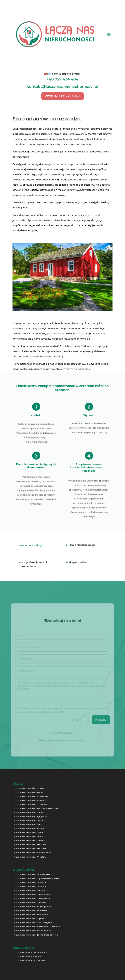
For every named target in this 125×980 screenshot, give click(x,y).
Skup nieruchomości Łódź (28, 825)
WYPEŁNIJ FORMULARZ (62, 96)
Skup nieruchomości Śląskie (29, 919)
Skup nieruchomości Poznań (29, 829)
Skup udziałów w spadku (28, 956)
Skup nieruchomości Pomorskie (31, 915)
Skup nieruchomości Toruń (29, 837)
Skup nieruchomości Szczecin (30, 849)
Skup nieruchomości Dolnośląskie (32, 874)
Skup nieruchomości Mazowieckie (32, 899)
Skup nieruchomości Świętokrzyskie (33, 923)
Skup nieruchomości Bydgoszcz (31, 817)
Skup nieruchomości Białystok (30, 800)
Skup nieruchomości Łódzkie (30, 891)
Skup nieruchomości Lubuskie (30, 886)
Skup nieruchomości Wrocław (30, 857)
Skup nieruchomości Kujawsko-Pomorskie (37, 878)
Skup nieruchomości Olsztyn (30, 841)
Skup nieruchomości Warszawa (31, 796)
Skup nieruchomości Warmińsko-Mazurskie (37, 927)
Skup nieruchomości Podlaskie (31, 911)
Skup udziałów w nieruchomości (31, 952)
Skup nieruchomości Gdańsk (30, 792)
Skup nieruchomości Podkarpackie (33, 907)
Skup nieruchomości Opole (29, 833)
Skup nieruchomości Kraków (29, 788)
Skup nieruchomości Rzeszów (30, 845)
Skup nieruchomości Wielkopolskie (33, 931)
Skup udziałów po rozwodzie (30, 960)
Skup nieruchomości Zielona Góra (33, 853)
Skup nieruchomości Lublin (29, 821)
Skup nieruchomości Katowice (31, 804)
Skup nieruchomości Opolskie (30, 903)
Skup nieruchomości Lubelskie (30, 882)
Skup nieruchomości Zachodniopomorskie (37, 935)
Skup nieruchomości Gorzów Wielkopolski (37, 808)
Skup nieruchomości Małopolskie (32, 895)
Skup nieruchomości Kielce (29, 813)
